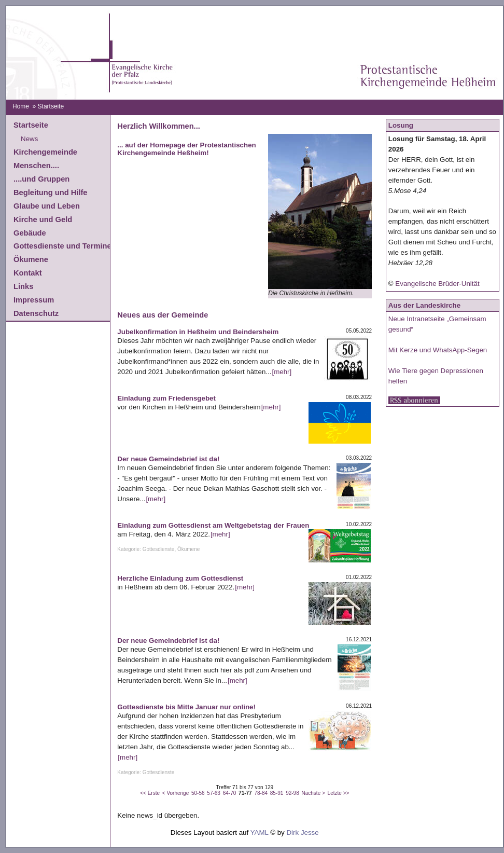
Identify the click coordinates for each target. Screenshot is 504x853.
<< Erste (150, 793)
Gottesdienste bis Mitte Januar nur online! (186, 707)
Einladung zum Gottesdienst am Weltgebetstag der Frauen (213, 525)
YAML (260, 833)
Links (23, 286)
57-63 (214, 793)
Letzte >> (339, 793)
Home (21, 106)
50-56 (198, 793)
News (29, 139)
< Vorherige (176, 793)
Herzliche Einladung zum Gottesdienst (180, 578)
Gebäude (30, 233)
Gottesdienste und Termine (62, 246)
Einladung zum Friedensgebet (166, 398)
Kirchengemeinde (45, 152)
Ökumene (31, 259)
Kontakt (28, 273)
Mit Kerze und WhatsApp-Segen (438, 350)
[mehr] (282, 372)
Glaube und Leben (47, 206)
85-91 (277, 793)
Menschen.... (36, 166)
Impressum (34, 300)
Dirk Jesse (302, 833)
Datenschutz (36, 313)
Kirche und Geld (43, 219)
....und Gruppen (41, 179)
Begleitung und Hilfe (50, 192)
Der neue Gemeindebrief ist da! (168, 459)
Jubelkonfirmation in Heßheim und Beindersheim (198, 332)
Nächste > (313, 793)
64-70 (230, 793)
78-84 (261, 793)
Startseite (31, 125)
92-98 (292, 793)
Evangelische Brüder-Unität (437, 284)
